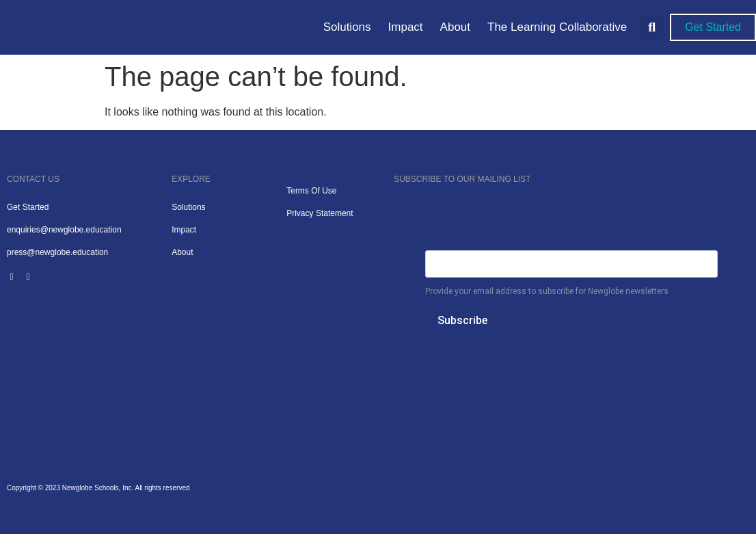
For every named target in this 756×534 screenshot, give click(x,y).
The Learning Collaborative (557, 27)
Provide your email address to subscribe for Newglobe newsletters (547, 291)
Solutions (347, 27)
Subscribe (462, 320)
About (455, 27)
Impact (406, 27)
